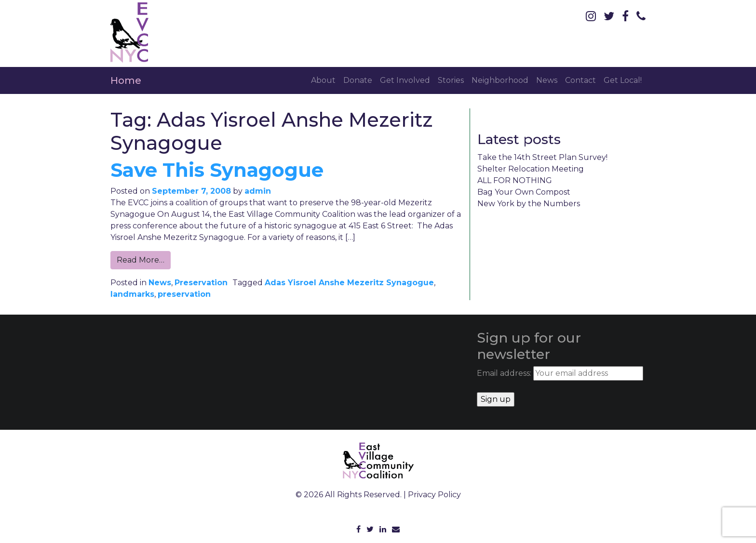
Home (126, 80)
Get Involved (405, 80)
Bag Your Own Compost (524, 192)
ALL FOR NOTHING (515, 180)
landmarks (132, 294)
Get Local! (623, 80)
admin (258, 191)
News (547, 80)
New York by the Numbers (529, 204)
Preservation (201, 283)
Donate (358, 80)
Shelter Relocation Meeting (531, 169)
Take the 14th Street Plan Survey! (542, 157)
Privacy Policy (434, 495)
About (323, 80)
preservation (184, 294)
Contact (580, 80)
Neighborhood (500, 80)
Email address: (560, 373)
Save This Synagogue (217, 170)
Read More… (141, 260)
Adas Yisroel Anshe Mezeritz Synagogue (349, 283)
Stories (451, 80)
